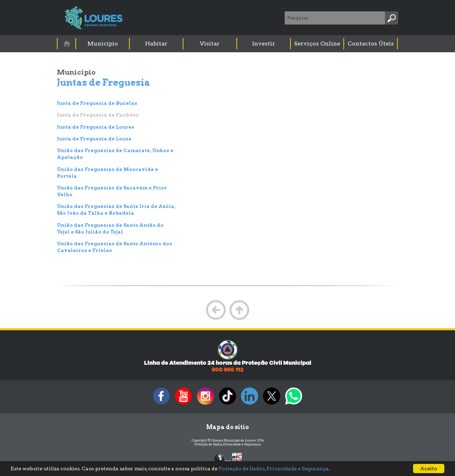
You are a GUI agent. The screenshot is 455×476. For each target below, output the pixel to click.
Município (103, 44)
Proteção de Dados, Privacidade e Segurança (228, 444)
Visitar (210, 44)
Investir (264, 44)
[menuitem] (67, 44)
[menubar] (228, 44)
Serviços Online (317, 44)
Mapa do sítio (227, 427)
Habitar (156, 44)
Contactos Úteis (371, 44)
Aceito (429, 469)
